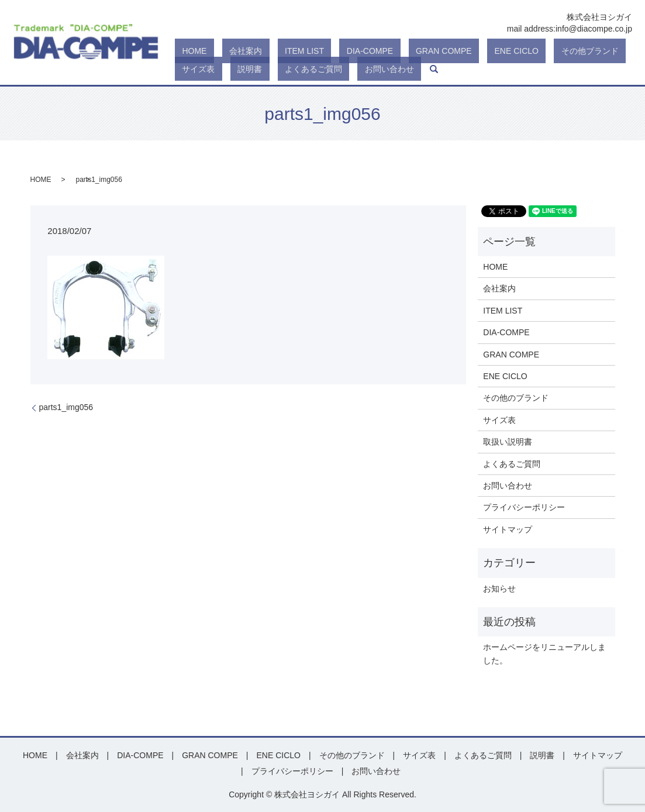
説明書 (585, 51)
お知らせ (499, 589)
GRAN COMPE (378, 51)
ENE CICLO (437, 51)
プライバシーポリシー (524, 507)
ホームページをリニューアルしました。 (544, 653)
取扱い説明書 (508, 442)
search (302, 69)
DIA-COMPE (319, 51)
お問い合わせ (265, 69)
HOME (187, 51)
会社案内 (224, 51)
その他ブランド (495, 51)
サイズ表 (549, 51)
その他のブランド (516, 398)
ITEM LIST (268, 51)
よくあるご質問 (203, 69)
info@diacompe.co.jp (594, 29)
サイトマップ (508, 529)
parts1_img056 (66, 407)
